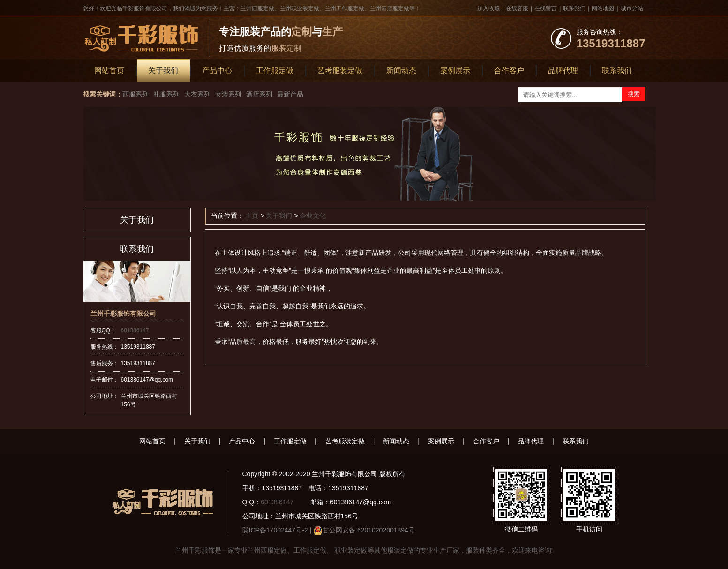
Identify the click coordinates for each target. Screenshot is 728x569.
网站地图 (603, 8)
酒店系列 (259, 94)
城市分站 (632, 8)
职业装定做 (350, 550)
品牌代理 (563, 71)
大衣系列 (197, 94)
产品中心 (217, 71)
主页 (252, 216)
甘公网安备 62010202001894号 (369, 530)
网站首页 (109, 71)
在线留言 (546, 8)
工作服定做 (275, 71)
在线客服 (517, 8)
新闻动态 (401, 71)
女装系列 (228, 94)
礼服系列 (166, 94)
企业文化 (313, 216)
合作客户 (509, 71)
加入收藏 (488, 8)
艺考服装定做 (340, 71)
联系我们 (574, 8)
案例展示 (455, 71)
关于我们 (163, 71)
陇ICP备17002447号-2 (275, 530)
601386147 (135, 330)
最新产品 (290, 94)
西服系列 (135, 94)
